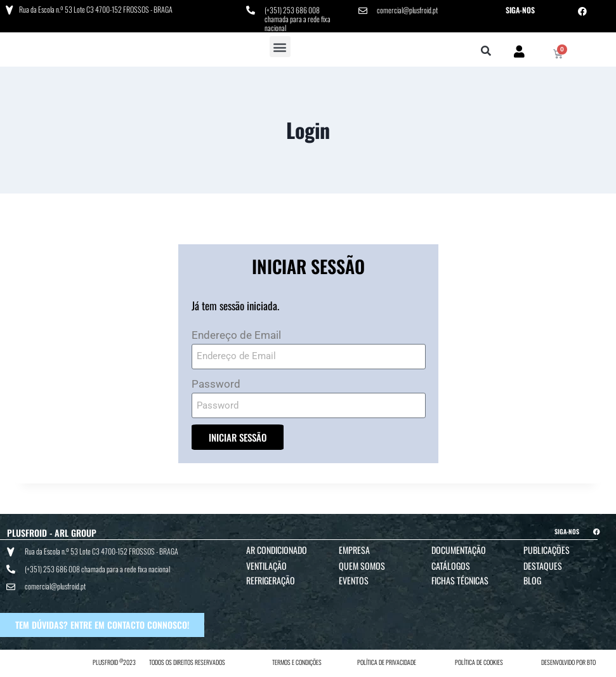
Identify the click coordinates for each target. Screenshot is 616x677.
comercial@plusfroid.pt (407, 10)
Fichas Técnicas (460, 580)
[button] (280, 47)
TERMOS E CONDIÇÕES (297, 662)
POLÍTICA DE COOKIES (479, 662)
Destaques (543, 566)
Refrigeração (271, 580)
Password (216, 384)
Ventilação (266, 566)
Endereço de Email (236, 335)
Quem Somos (362, 566)
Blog (532, 580)
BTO (591, 662)
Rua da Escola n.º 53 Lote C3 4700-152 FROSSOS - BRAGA (96, 9)
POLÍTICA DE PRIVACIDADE (387, 662)
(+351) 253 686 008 (292, 10)
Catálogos (451, 566)
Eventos (354, 580)
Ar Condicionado (277, 550)
